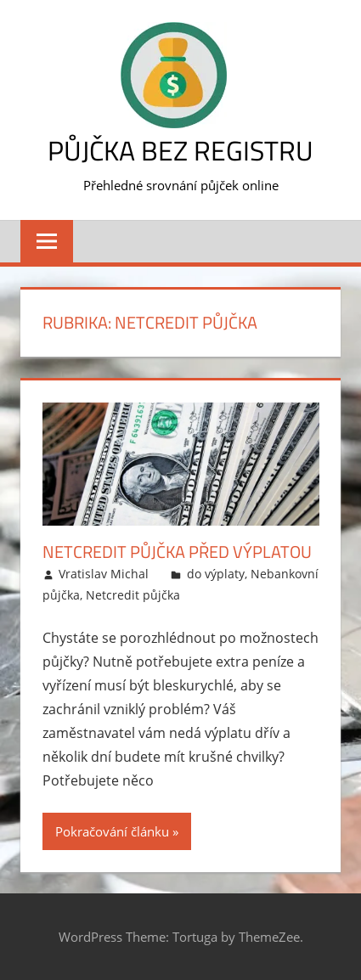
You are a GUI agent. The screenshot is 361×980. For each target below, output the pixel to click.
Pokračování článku (112, 831)
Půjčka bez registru (180, 150)
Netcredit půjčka (133, 595)
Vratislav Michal (104, 574)
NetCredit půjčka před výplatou (177, 552)
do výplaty (216, 574)
